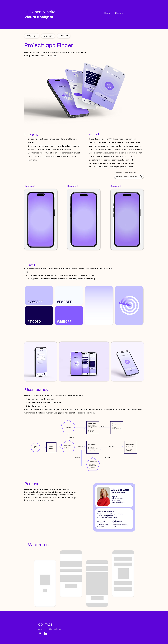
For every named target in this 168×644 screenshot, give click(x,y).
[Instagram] (40, 634)
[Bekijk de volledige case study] (129, 176)
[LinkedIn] (45, 634)
